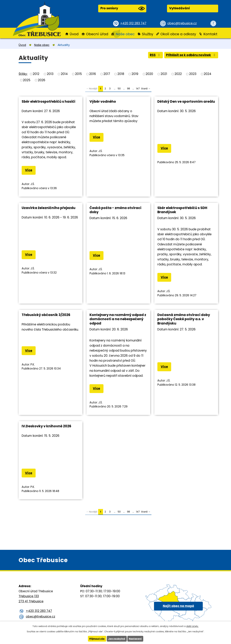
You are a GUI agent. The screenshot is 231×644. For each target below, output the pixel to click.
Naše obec (125, 34)
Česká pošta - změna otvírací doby (115, 210)
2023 (193, 74)
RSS (155, 55)
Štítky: (23, 74)
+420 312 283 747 (133, 23)
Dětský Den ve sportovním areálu (186, 101)
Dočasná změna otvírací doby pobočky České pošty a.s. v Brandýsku (184, 319)
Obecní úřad (97, 34)
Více (29, 170)
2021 (164, 74)
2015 (78, 74)
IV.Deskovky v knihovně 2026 (46, 426)
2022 (178, 74)
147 (138, 89)
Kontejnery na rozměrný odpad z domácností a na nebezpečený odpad (118, 319)
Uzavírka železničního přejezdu (49, 208)
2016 (93, 74)
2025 (27, 80)
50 (119, 89)
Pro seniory (123, 8)
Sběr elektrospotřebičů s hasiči (48, 101)
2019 (135, 74)
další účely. (192, 626)
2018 (121, 74)
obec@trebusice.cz (182, 23)
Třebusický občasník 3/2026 (46, 315)
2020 (149, 74)
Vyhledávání (180, 8)
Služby (148, 34)
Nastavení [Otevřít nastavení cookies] (135, 639)
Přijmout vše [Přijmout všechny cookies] (97, 639)
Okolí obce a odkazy (178, 34)
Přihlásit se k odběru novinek (191, 55)
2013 (50, 74)
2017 (107, 74)
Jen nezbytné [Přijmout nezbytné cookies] (117, 639)
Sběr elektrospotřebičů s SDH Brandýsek (182, 210)
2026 (42, 80)
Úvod (74, 34)
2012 (36, 74)
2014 (64, 74)
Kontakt (210, 34)
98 (128, 89)
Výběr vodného (103, 101)
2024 (207, 74)
